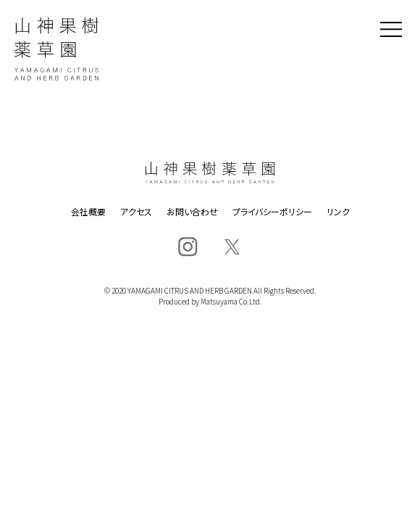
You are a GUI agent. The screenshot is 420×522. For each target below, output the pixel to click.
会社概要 (88, 212)
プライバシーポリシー (272, 212)
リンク (338, 212)
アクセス (136, 212)
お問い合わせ (192, 212)
